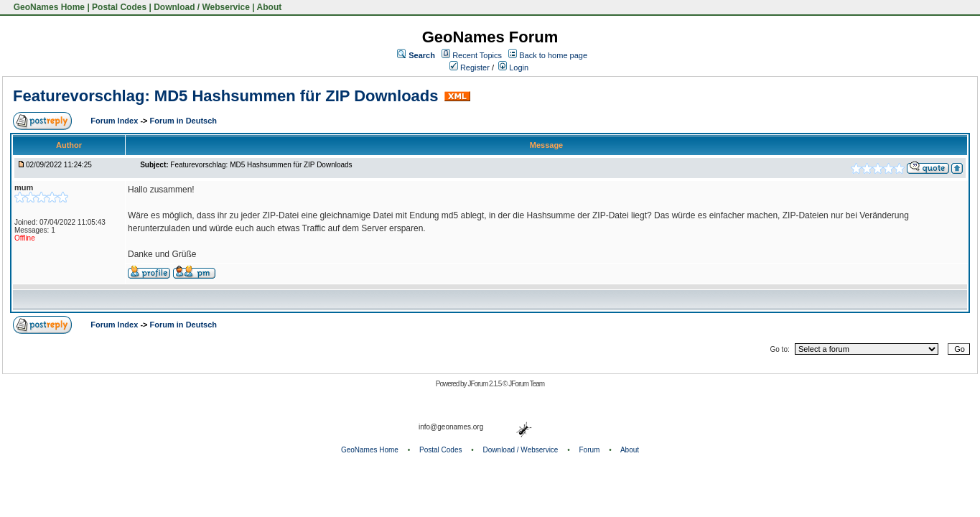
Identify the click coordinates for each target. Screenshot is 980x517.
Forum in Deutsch (184, 121)
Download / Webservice (202, 7)
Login (513, 67)
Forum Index (115, 121)
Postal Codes (119, 7)
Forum (590, 450)
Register (470, 67)
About (270, 7)
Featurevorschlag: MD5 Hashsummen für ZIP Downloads (226, 96)
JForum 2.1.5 (485, 384)
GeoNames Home (48, 7)
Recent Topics (477, 55)
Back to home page (553, 55)
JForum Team (526, 384)
